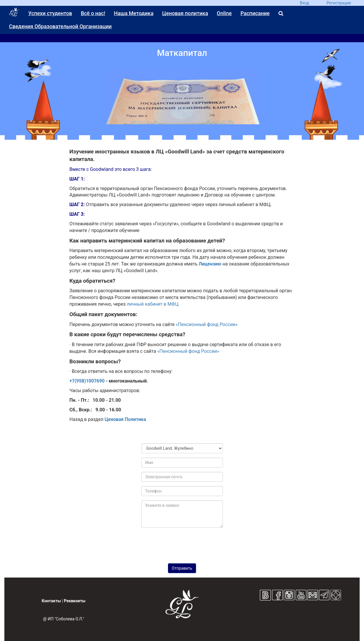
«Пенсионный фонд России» (207, 324)
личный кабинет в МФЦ (153, 304)
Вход (304, 3)
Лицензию (210, 264)
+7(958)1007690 (87, 381)
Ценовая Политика (125, 419)
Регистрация (339, 3)
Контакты (51, 601)
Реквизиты (75, 601)
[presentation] (182, 543)
